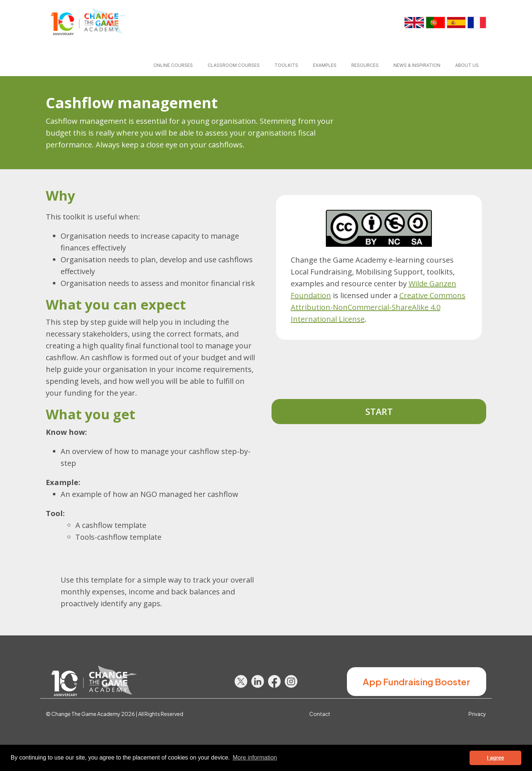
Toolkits (286, 65)
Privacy (477, 714)
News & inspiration (417, 65)
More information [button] (255, 758)
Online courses (173, 65)
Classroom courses (234, 65)
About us (467, 65)
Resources (365, 65)
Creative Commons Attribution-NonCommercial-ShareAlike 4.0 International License (378, 307)
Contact (320, 714)
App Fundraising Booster (417, 682)
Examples (325, 65)
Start (379, 411)
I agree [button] (495, 758)
